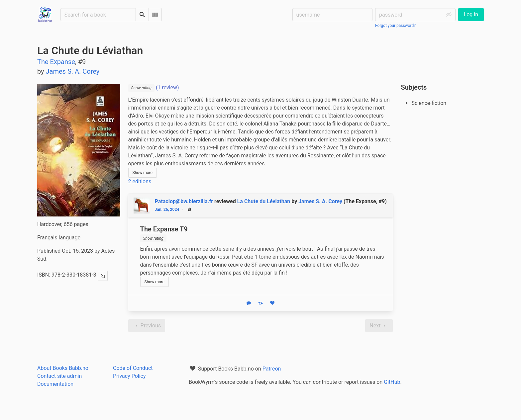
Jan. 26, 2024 (167, 210)
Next (379, 326)
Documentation (55, 384)
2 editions (140, 181)
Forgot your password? (395, 26)
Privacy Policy (129, 376)
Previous (147, 326)
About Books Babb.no (63, 368)
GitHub (392, 382)
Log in (471, 14)
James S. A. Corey (320, 201)
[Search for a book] (98, 15)
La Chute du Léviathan (264, 201)
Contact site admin (59, 376)
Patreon (272, 369)
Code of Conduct (133, 368)
